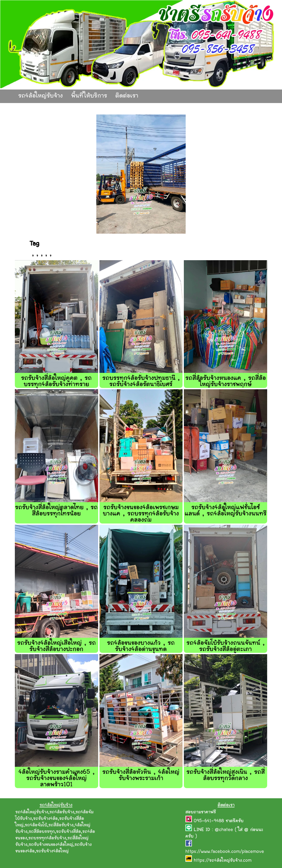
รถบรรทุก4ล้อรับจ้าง (47, 838)
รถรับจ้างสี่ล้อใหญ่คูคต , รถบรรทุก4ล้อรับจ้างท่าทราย (56, 382)
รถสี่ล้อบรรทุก (42, 832)
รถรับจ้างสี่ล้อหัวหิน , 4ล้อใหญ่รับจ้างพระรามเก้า (141, 776)
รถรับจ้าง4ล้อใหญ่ (52, 851)
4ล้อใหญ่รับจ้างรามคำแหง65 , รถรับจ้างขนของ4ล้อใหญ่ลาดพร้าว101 (57, 779)
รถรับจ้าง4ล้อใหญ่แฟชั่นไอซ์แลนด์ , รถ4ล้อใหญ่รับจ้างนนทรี (226, 511)
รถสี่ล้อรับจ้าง (61, 825)
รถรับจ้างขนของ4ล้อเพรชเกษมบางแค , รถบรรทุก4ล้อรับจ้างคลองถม (141, 514)
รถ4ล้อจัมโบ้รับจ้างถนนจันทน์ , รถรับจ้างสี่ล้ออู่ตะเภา (225, 646)
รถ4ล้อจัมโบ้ (36, 825)
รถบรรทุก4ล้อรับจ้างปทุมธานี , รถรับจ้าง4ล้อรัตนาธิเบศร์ (141, 382)
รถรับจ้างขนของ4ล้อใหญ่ (51, 845)
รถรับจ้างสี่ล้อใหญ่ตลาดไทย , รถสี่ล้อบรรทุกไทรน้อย (56, 511)
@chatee (224, 830)
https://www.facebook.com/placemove (225, 852)
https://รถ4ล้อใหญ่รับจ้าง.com (223, 861)
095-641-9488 (210, 821)
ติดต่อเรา (127, 96)
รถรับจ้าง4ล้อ (45, 819)
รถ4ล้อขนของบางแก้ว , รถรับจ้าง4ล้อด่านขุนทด (141, 646)
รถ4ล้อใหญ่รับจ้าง (40, 96)
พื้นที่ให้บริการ (89, 96)
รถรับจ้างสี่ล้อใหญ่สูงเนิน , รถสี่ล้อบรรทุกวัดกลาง (226, 776)
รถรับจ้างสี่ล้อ (68, 832)
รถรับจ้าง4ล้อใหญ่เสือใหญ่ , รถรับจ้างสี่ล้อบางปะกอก (57, 646)
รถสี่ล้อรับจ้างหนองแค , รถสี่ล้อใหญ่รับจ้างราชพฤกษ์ (226, 382)
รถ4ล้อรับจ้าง (62, 812)
